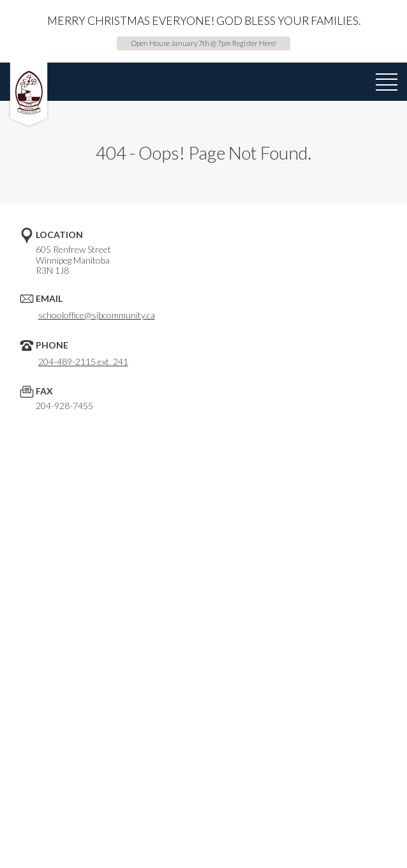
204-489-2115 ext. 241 (83, 362)
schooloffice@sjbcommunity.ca (97, 315)
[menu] (387, 82)
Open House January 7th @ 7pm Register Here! (204, 43)
